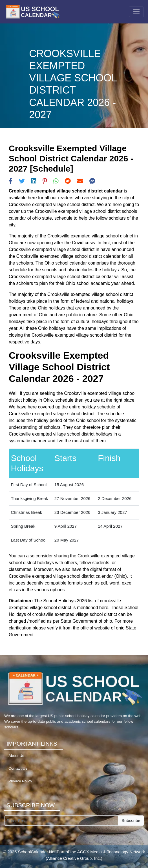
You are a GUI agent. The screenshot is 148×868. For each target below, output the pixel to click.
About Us (16, 756)
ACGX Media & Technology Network (111, 852)
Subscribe (131, 820)
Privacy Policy (20, 781)
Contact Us (18, 768)
